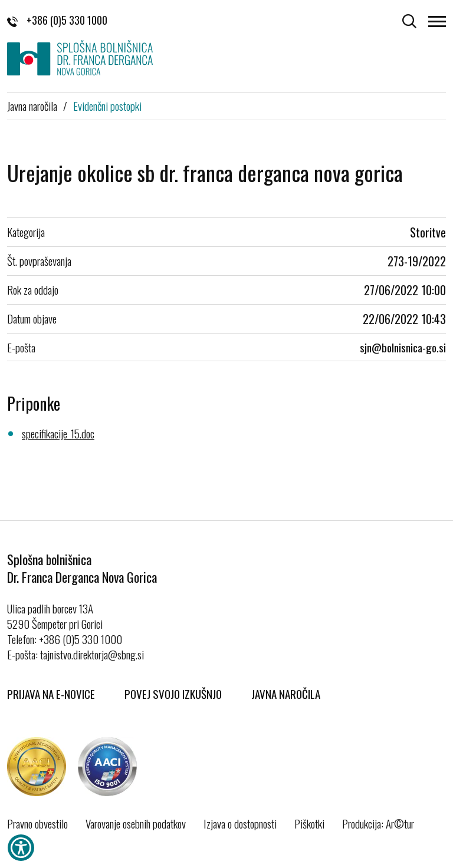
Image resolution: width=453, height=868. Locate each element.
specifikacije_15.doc (58, 433)
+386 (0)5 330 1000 (57, 20)
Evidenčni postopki (107, 105)
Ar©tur (400, 823)
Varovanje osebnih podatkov (136, 823)
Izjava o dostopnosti (240, 823)
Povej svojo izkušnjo (173, 694)
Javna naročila (32, 105)
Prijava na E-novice (51, 694)
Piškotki (309, 823)
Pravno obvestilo (37, 823)
